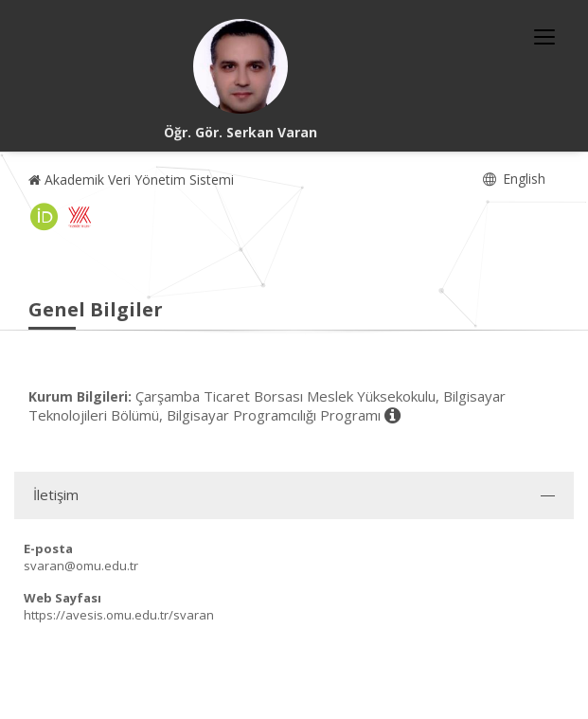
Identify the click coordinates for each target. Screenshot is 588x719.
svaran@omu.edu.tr (81, 566)
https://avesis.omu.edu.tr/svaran (119, 615)
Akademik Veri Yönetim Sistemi (131, 180)
